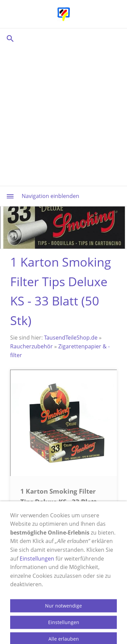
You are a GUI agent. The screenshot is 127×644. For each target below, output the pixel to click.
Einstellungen (37, 589)
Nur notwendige (63, 636)
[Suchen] (63, 38)
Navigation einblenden (50, 196)
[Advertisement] (63, 116)
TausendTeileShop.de (71, 338)
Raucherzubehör (31, 346)
